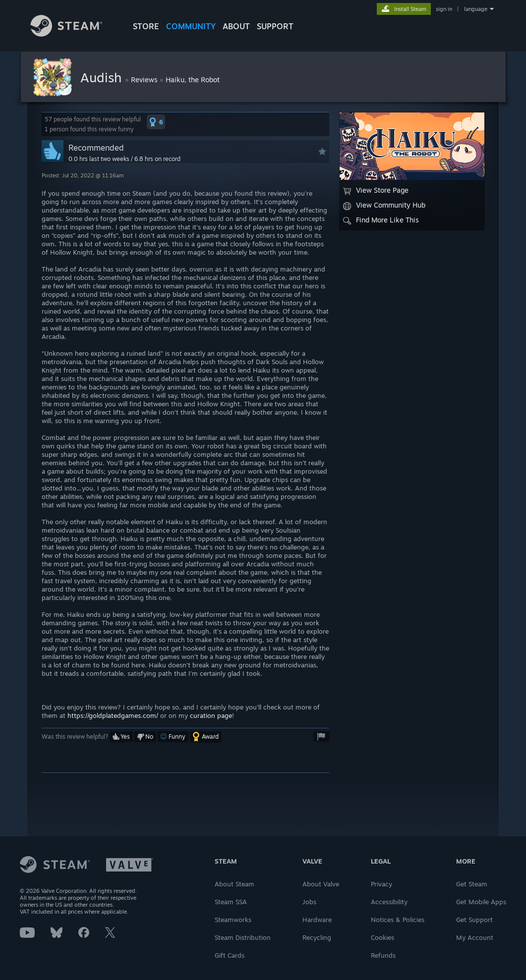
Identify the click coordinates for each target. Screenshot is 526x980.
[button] (156, 122)
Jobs (309, 902)
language (476, 9)
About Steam (234, 884)
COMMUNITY (191, 26)
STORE (146, 26)
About (236, 26)
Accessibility (389, 902)
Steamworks (233, 920)
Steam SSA (231, 902)
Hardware (317, 920)
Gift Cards (230, 955)
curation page (211, 715)
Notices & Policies (398, 920)
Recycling (317, 937)
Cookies (382, 937)
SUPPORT (275, 26)
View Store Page (376, 190)
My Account (475, 937)
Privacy (381, 884)
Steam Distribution (243, 937)
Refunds (383, 955)
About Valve (321, 884)
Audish (103, 77)
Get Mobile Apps (481, 902)
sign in (444, 9)
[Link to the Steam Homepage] (74, 34)
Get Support (474, 920)
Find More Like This (381, 220)
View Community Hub (384, 205)
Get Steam (472, 884)
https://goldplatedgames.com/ (113, 715)
